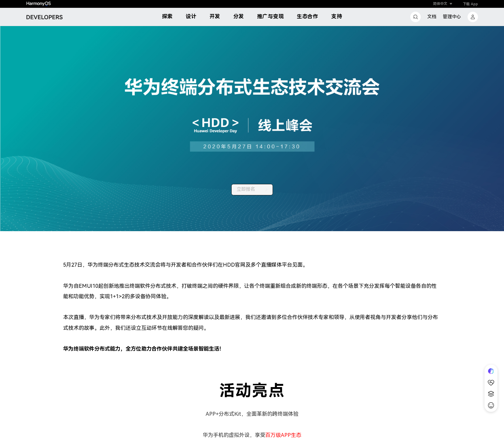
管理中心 (452, 17)
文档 (432, 17)
